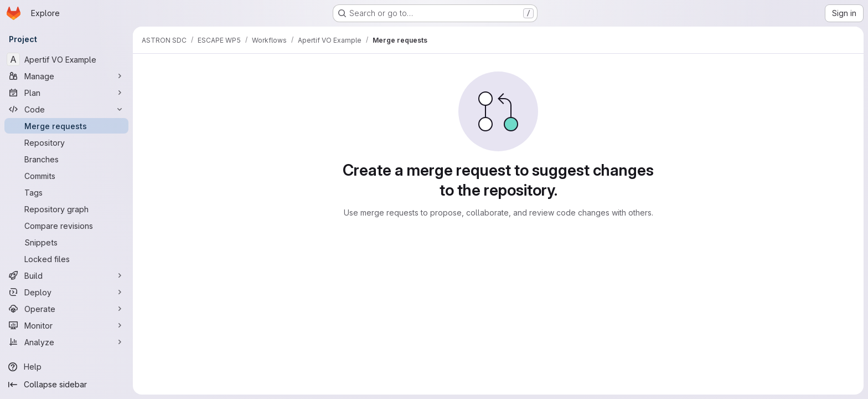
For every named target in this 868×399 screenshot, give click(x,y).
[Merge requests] (66, 126)
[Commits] (66, 176)
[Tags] (66, 192)
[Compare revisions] (66, 226)
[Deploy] (66, 292)
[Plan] (66, 93)
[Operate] (66, 309)
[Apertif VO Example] (66, 59)
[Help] (66, 367)
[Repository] (66, 142)
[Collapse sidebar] (66, 385)
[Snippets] (66, 242)
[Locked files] (66, 259)
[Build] (66, 275)
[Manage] (66, 76)
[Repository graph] (66, 209)
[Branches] (66, 159)
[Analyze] (66, 342)
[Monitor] (66, 325)
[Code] (66, 109)
